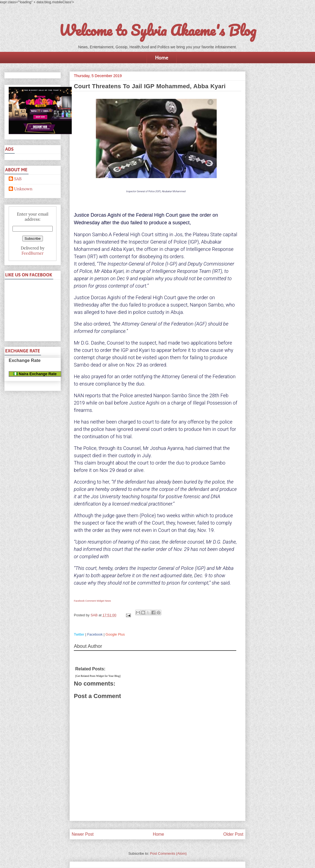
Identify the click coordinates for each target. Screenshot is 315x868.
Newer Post (83, 834)
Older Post (233, 834)
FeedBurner (32, 253)
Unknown (23, 189)
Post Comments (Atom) (168, 853)
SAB (18, 179)
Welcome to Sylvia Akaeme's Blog (157, 30)
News (108, 601)
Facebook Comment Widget (89, 601)
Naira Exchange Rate (35, 374)
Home (162, 58)
